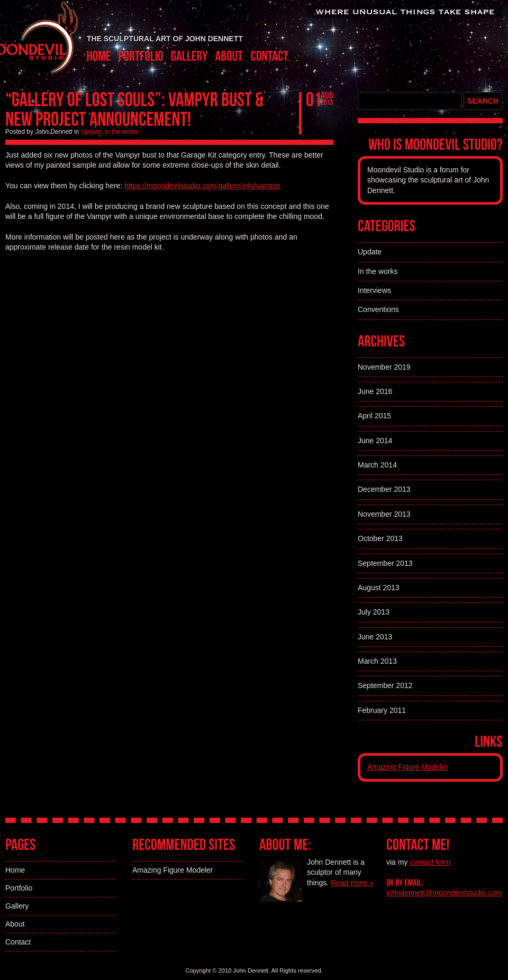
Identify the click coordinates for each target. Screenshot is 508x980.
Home (15, 870)
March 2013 (377, 661)
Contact (18, 942)
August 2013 (379, 588)
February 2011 (382, 710)
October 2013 (380, 538)
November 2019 (384, 367)
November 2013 (384, 514)
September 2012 (385, 685)
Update (91, 132)
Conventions (378, 309)
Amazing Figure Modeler (408, 767)
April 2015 (374, 416)
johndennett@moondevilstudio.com (444, 893)
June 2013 (375, 637)
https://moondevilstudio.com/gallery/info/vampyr (202, 186)
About (15, 924)
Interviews (374, 290)
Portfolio (19, 888)
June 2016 (375, 391)
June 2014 (375, 441)
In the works (122, 132)
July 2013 (374, 612)
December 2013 (384, 489)
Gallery (17, 906)
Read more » (352, 883)
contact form (430, 862)
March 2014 (377, 465)
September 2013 (385, 563)
